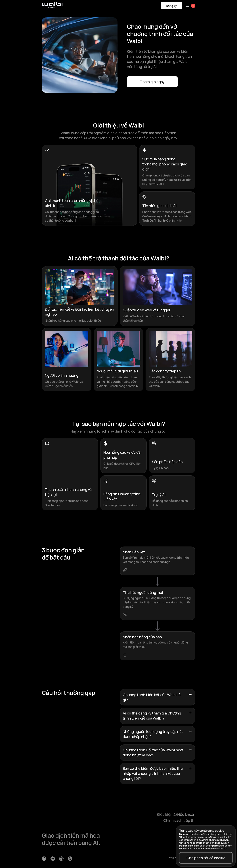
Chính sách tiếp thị (179, 820)
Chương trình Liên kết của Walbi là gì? (158, 697)
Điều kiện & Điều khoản (176, 814)
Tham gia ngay (152, 82)
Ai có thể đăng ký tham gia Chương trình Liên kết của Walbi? (158, 716)
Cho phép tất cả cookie (206, 858)
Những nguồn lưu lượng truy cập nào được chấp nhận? (158, 734)
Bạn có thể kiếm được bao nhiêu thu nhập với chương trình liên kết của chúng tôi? (158, 773)
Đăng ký (171, 6)
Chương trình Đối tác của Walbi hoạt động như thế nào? (158, 753)
